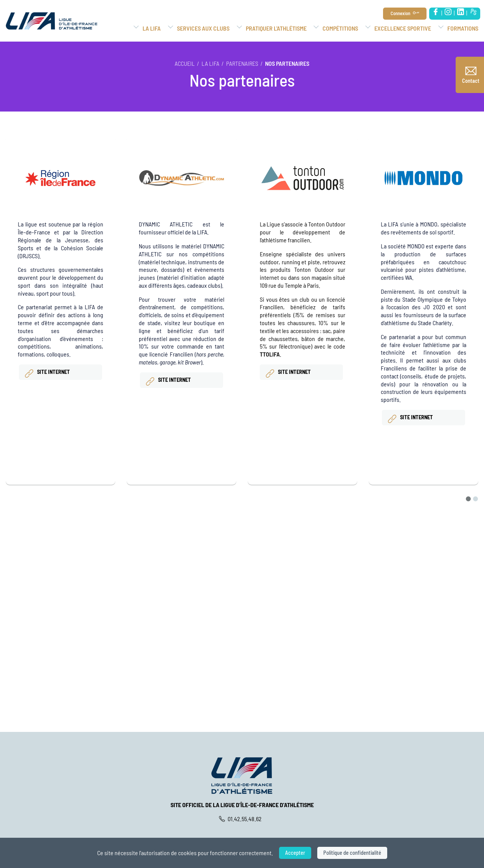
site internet (168, 381)
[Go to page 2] (475, 499)
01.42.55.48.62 (242, 819)
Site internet (47, 373)
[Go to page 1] (468, 499)
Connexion (400, 13)
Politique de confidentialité (352, 853)
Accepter (295, 853)
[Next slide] (478, 319)
